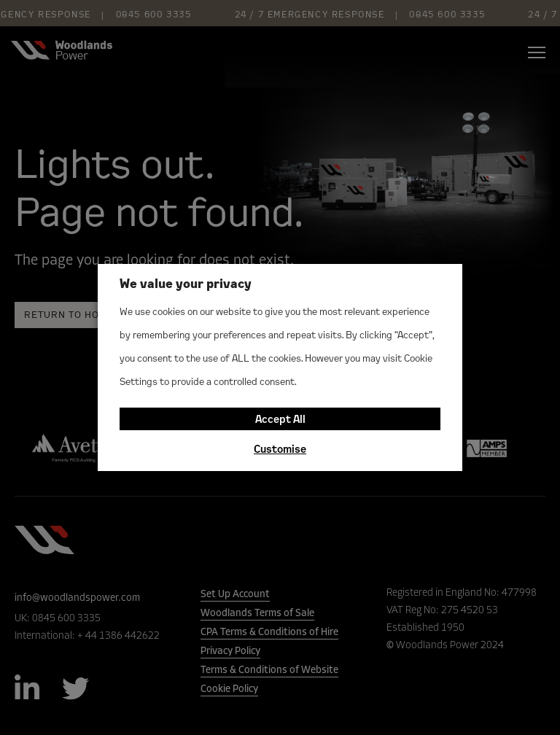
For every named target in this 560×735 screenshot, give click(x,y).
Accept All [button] (280, 419)
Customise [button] (280, 449)
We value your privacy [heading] (186, 283)
